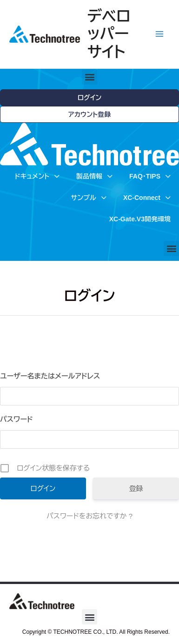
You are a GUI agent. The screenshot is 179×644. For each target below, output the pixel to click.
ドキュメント (37, 176)
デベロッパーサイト (109, 34)
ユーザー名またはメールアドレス (50, 376)
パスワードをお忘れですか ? (89, 516)
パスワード (17, 419)
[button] (89, 77)
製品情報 (94, 176)
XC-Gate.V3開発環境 (140, 219)
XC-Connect (147, 198)
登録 (136, 488)
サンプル (88, 198)
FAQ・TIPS (150, 176)
